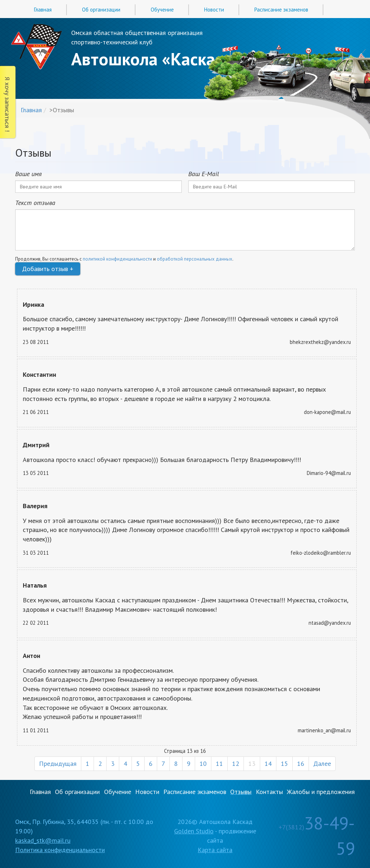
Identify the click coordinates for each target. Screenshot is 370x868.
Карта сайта (215, 850)
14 (268, 764)
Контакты (269, 792)
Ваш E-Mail (204, 174)
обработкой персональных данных (195, 259)
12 (236, 764)
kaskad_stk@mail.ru (43, 840)
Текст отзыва (35, 203)
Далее (322, 764)
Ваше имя (28, 174)
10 (203, 764)
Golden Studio (194, 831)
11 (219, 764)
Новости (214, 10)
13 (252, 764)
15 (284, 764)
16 (301, 764)
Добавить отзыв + (48, 269)
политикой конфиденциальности (117, 259)
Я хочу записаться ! (7, 104)
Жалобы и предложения (321, 792)
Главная (43, 10)
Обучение (162, 10)
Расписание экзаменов (281, 10)
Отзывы (241, 792)
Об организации (101, 10)
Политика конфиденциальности (60, 850)
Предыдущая (58, 764)
